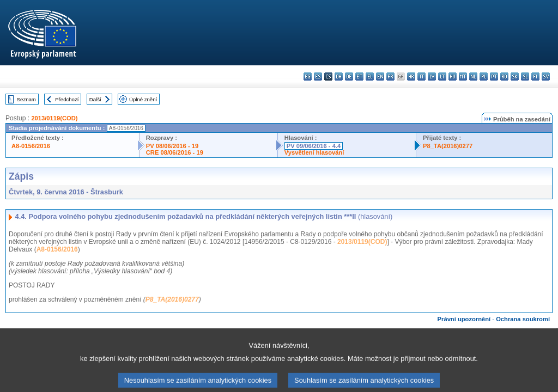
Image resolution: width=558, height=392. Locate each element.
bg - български (308, 76)
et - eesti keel (359, 76)
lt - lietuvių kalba (442, 76)
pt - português (494, 76)
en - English (380, 76)
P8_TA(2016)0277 (448, 146)
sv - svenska (546, 76)
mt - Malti (463, 76)
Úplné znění (143, 99)
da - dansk (339, 76)
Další (95, 99)
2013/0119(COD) (54, 118)
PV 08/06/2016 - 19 (172, 146)
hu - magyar (453, 76)
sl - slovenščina (525, 76)
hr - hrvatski (411, 76)
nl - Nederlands (473, 76)
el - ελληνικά (370, 76)
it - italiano (421, 76)
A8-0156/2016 (31, 146)
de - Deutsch (349, 76)
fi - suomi (535, 76)
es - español (318, 76)
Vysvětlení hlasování (314, 152)
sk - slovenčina (515, 76)
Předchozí (67, 99)
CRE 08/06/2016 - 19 (175, 152)
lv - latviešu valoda (432, 76)
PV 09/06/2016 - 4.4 (314, 146)
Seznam (26, 99)
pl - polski (484, 76)
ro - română (504, 76)
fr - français (390, 76)
